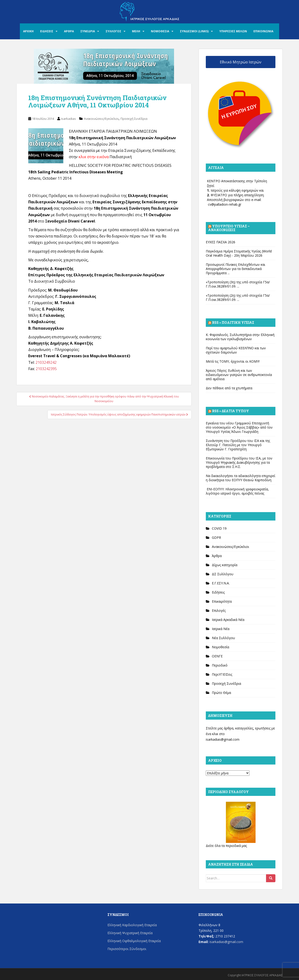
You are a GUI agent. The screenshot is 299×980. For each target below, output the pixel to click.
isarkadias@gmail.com (223, 739)
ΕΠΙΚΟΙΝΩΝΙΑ (263, 31)
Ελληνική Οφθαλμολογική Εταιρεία (134, 941)
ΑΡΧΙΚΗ (28, 31)
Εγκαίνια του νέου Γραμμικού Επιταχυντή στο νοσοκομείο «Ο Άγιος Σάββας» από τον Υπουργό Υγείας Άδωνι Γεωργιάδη (239, 427)
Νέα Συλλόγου (223, 638)
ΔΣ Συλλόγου (223, 574)
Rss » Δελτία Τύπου (231, 411)
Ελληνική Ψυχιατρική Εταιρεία (130, 933)
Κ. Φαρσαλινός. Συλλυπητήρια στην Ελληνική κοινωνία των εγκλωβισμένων (240, 337)
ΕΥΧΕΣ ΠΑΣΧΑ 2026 (221, 242)
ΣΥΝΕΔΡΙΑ (88, 31)
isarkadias (68, 119)
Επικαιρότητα (222, 601)
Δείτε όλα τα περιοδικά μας (226, 846)
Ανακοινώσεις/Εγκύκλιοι (101, 119)
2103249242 (46, 362)
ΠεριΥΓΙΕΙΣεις (222, 674)
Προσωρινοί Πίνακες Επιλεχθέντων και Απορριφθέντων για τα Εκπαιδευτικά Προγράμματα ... (235, 269)
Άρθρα (217, 556)
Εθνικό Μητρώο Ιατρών (241, 62)
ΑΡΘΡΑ (69, 31)
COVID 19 (219, 528)
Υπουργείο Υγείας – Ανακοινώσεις (229, 228)
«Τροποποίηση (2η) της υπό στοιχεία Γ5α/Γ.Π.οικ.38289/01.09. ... (238, 297)
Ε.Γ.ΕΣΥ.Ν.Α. (221, 583)
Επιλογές (219, 610)
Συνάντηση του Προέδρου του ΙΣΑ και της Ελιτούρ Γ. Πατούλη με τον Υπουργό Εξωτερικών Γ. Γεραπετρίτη (238, 445)
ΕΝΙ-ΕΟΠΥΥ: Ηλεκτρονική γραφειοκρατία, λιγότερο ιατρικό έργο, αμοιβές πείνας (237, 491)
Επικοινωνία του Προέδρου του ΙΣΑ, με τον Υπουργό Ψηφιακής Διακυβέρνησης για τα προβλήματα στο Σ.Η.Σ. (239, 462)
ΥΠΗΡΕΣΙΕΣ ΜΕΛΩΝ (233, 31)
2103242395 (46, 369)
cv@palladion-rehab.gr (225, 204)
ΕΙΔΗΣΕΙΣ (47, 31)
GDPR (216, 537)
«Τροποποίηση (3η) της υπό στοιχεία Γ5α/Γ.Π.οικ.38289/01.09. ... (238, 284)
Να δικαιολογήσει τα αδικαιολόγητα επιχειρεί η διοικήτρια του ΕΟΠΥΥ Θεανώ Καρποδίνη (240, 478)
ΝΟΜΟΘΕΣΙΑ (160, 31)
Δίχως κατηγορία (225, 565)
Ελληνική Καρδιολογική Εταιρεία (132, 925)
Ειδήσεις (218, 592)
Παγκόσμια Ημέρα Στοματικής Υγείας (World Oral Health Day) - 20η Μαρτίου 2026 (239, 253)
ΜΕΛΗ (136, 31)
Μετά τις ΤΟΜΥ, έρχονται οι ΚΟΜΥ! (233, 361)
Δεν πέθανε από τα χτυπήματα (229, 388)
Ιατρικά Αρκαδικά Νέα (228, 620)
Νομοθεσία (221, 647)
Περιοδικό (220, 665)
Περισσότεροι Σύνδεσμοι (127, 949)
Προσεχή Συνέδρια (134, 119)
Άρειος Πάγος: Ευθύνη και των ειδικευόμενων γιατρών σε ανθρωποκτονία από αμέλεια (239, 375)
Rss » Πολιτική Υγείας (233, 322)
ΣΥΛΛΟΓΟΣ (113, 31)
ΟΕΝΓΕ (217, 656)
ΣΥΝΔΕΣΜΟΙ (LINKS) (194, 31)
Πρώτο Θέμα (221, 693)
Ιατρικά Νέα (221, 629)
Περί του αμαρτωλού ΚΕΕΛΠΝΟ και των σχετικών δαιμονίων (236, 350)
